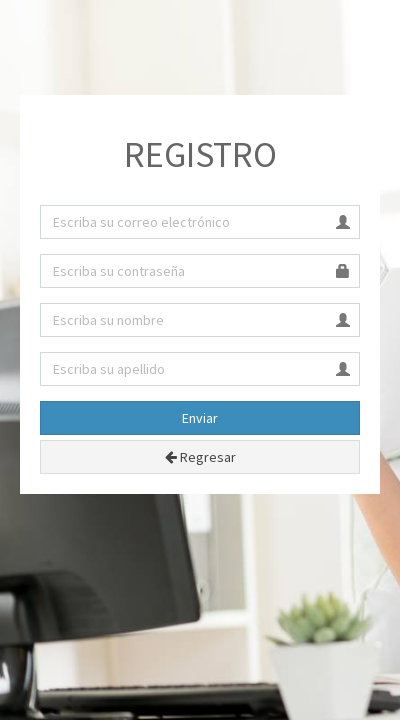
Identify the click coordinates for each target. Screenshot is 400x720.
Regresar (200, 457)
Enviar (200, 418)
